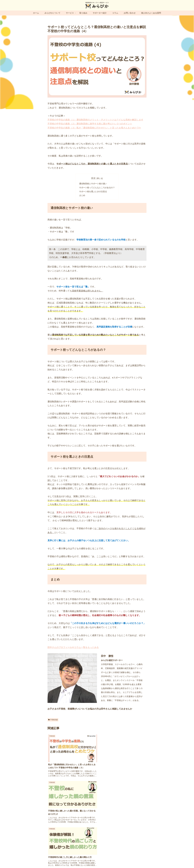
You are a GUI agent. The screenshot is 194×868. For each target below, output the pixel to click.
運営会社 (60, 860)
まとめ (82, 196)
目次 (93, 178)
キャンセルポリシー (130, 860)
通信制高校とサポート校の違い (93, 184)
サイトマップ (72, 860)
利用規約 (116, 860)
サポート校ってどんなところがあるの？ (97, 188)
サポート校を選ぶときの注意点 (93, 192)
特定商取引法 (104, 860)
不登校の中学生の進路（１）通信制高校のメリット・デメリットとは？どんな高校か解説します (95, 120)
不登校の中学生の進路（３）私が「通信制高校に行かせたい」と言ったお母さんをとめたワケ (94, 128)
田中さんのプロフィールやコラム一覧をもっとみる (73, 648)
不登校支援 (53, 720)
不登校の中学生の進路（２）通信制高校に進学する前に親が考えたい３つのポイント (90, 124)
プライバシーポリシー (88, 860)
